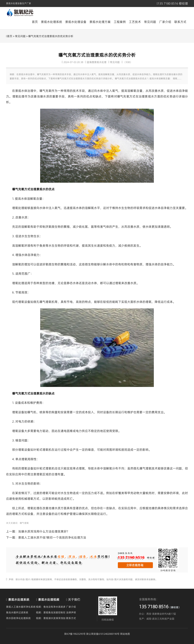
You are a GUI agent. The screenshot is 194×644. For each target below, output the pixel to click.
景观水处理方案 (100, 22)
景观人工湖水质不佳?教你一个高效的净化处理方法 (52, 537)
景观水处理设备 (76, 22)
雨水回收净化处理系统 (18, 618)
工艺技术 (135, 22)
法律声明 (71, 612)
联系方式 (180, 22)
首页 (35, 22)
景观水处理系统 (52, 22)
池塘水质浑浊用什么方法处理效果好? (43, 531)
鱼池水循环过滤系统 (17, 612)
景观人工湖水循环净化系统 (21, 607)
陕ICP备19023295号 (75, 634)
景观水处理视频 (49, 600)
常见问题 (150, 22)
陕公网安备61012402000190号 (103, 634)
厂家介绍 (165, 22)
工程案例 (120, 22)
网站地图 (125, 634)
